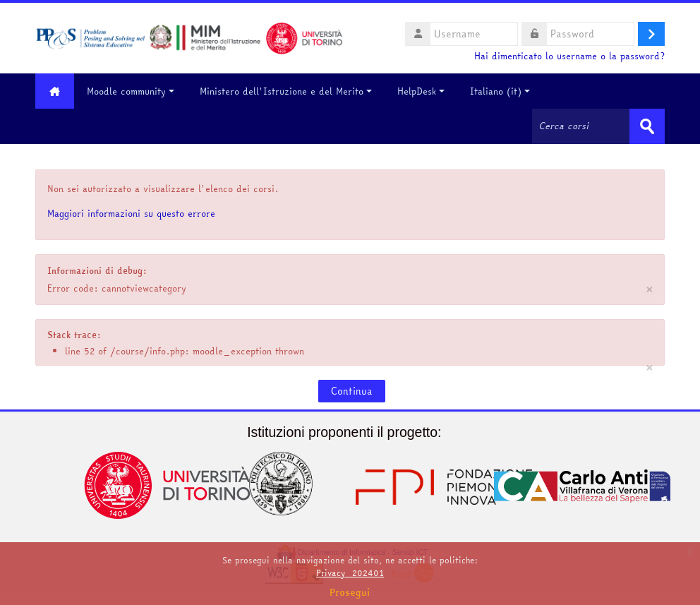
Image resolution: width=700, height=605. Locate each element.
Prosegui (350, 592)
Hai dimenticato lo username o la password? (569, 56)
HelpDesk (421, 91)
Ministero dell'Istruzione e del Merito (286, 91)
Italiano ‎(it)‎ (500, 91)
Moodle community (131, 91)
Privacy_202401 (350, 573)
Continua (352, 391)
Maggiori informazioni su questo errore (131, 213)
